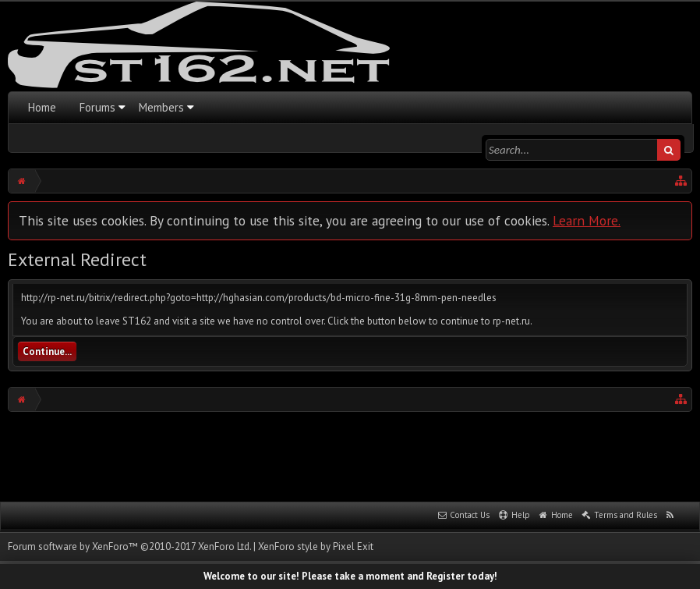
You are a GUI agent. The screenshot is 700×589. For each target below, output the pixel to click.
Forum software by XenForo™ (129, 546)
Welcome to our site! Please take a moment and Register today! (350, 576)
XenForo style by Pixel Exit (316, 546)
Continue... (47, 351)
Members (161, 107)
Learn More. (587, 220)
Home (42, 107)
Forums (97, 107)
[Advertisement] (350, 455)
